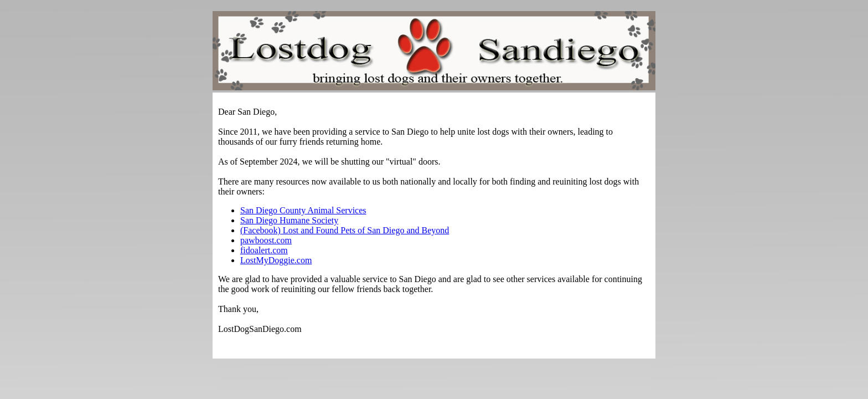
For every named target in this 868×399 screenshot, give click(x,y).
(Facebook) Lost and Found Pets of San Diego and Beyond (345, 230)
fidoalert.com (264, 250)
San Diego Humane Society (289, 220)
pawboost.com (266, 240)
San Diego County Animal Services (303, 210)
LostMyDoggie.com (276, 260)
